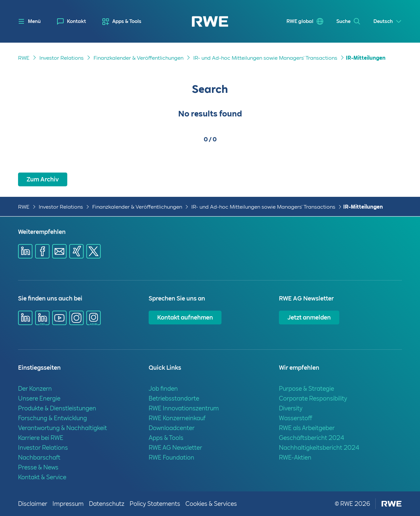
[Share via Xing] (76, 251)
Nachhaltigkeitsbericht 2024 (319, 448)
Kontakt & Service (42, 477)
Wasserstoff (296, 418)
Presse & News (38, 467)
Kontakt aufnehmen (185, 317)
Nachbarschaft (39, 457)
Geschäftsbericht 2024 (312, 438)
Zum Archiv (43, 179)
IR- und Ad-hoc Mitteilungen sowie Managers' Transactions (265, 58)
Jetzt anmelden (309, 317)
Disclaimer (33, 504)
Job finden (163, 389)
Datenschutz (107, 504)
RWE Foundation (171, 457)
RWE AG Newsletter (175, 448)
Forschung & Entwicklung (52, 418)
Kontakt (76, 21)
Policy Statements (155, 504)
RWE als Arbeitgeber (307, 428)
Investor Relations (62, 58)
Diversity (291, 408)
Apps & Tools (127, 21)
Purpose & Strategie (306, 389)
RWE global (300, 21)
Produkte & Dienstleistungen (57, 408)
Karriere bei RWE (41, 438)
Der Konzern (35, 389)
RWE (24, 58)
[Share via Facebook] (42, 251)
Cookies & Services (211, 504)
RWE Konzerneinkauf (177, 418)
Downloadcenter (172, 428)
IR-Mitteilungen (366, 58)
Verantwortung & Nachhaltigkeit (63, 428)
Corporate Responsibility (313, 398)
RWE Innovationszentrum (184, 408)
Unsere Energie (39, 398)
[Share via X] (94, 251)
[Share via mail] (59, 251)
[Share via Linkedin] (25, 251)
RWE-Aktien (295, 457)
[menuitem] (72, 21)
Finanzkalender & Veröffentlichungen (138, 58)
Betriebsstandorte (174, 398)
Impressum (68, 504)
